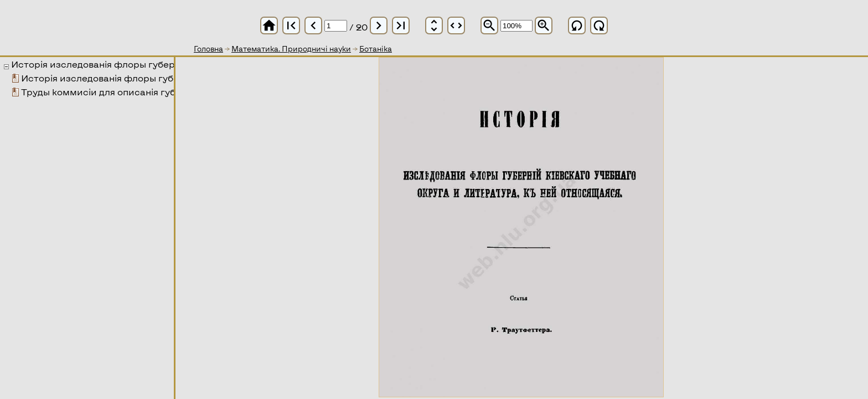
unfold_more (434, 25)
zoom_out (489, 25)
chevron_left (313, 25)
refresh (577, 25)
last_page (401, 25)
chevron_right (379, 25)
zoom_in (544, 25)
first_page (291, 25)
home (269, 25)
